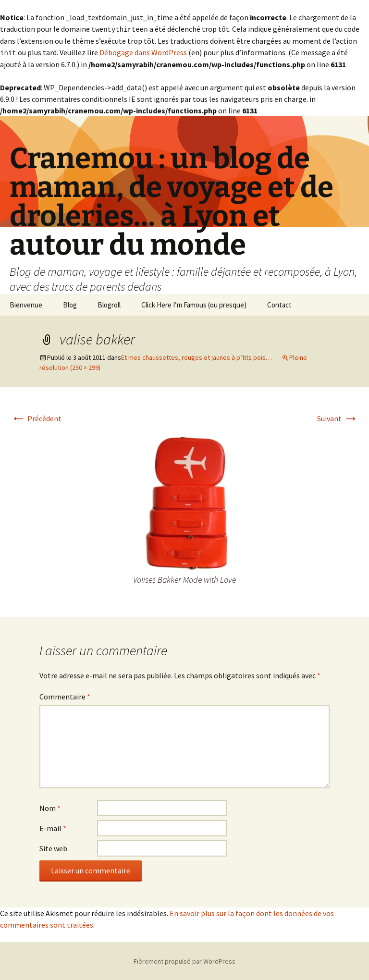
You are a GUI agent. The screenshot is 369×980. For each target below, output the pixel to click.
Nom (50, 807)
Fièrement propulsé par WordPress (184, 960)
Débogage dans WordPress (143, 52)
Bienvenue (26, 304)
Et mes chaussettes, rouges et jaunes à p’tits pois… (197, 356)
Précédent (36, 417)
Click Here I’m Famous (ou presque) (194, 304)
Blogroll (109, 304)
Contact (279, 304)
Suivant (338, 417)
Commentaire (65, 696)
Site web (53, 847)
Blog (70, 304)
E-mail (53, 827)
